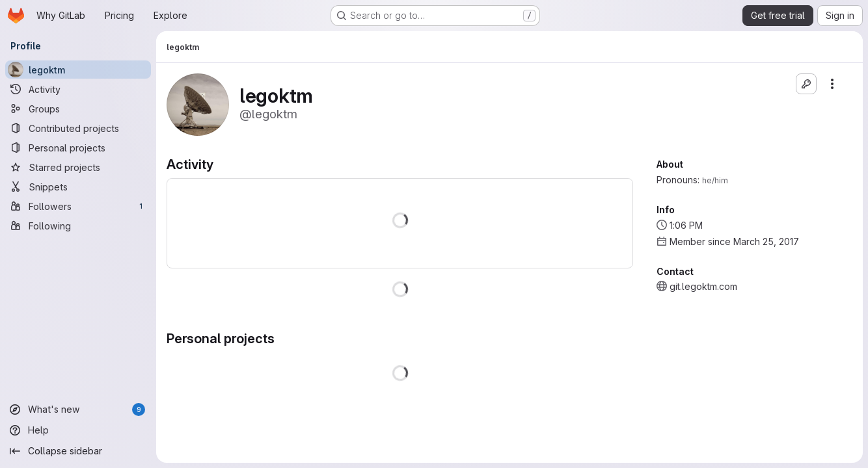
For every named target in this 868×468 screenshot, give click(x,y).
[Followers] (78, 206)
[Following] (78, 226)
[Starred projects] (78, 167)
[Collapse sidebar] (78, 451)
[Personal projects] (78, 148)
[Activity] (78, 89)
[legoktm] (78, 70)
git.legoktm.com (703, 286)
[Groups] (78, 109)
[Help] (78, 430)
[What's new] (78, 409)
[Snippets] (78, 187)
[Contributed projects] (78, 128)
